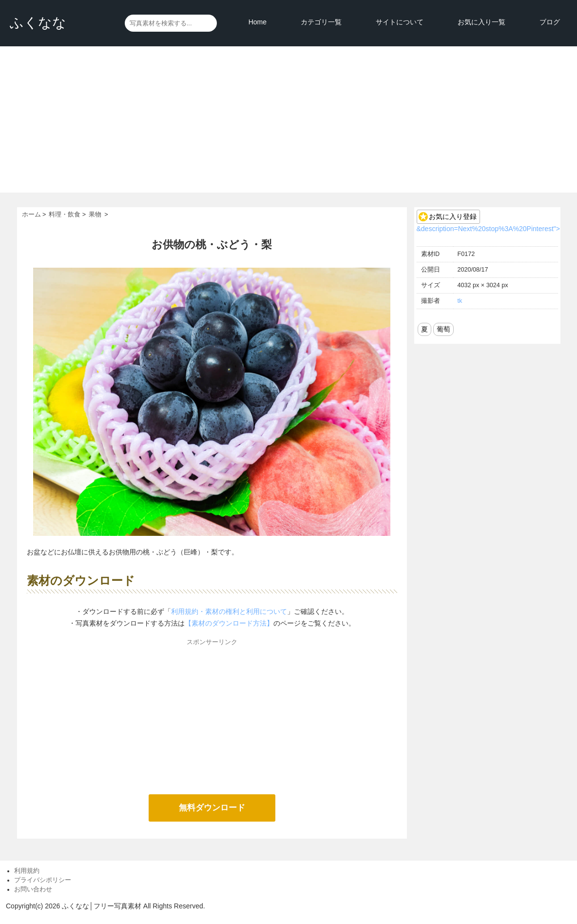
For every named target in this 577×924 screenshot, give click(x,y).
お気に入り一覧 (481, 22)
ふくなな (38, 23)
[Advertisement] (288, 119)
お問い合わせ (33, 889)
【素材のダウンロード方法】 (229, 623)
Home (258, 22)
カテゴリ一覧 (321, 22)
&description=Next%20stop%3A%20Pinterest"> (488, 229)
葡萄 (443, 329)
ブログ (550, 22)
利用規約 (27, 871)
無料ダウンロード (212, 808)
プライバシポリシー (43, 880)
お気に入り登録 (453, 216)
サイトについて (400, 22)
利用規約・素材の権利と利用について (229, 611)
